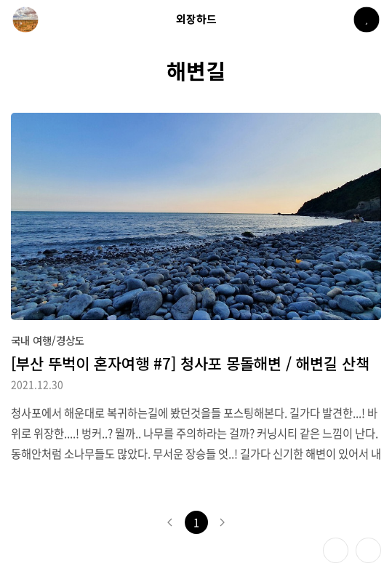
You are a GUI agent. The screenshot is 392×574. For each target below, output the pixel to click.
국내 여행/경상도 (48, 340)
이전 (170, 522)
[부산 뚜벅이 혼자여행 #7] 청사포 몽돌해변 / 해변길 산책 (190, 363)
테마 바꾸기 (336, 550)
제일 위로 (368, 550)
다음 (223, 522)
